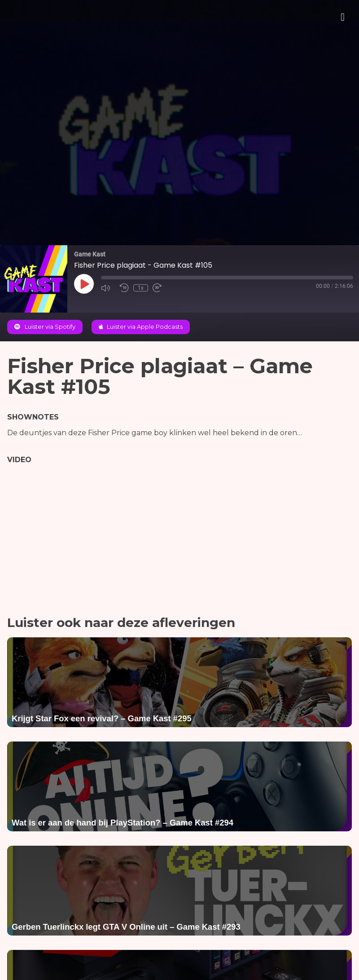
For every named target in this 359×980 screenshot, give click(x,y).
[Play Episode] (84, 284)
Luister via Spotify (45, 327)
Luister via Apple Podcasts (141, 327)
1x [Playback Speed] (141, 288)
